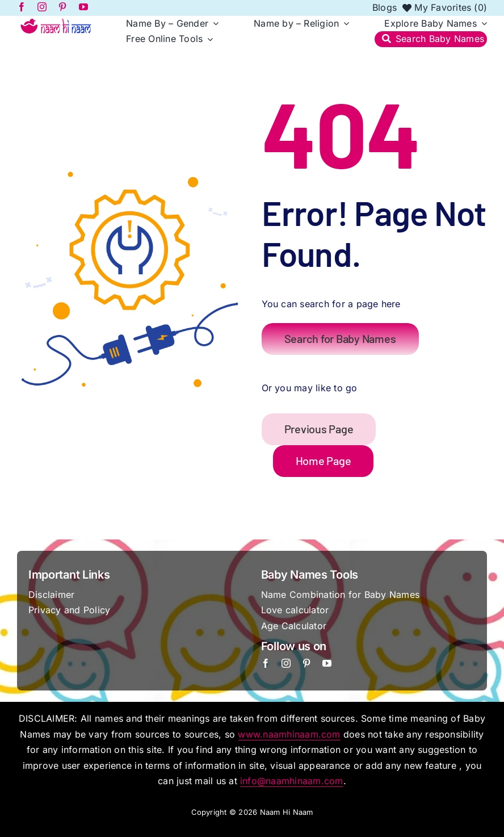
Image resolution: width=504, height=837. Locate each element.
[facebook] (266, 663)
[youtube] (327, 663)
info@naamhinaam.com (292, 781)
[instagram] (286, 663)
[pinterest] (306, 663)
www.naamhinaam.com (289, 734)
